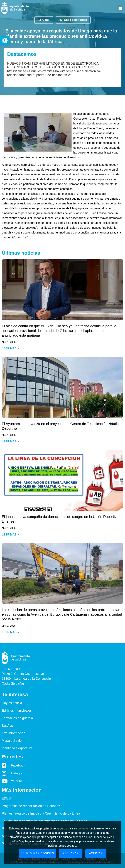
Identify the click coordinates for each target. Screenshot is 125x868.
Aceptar (96, 853)
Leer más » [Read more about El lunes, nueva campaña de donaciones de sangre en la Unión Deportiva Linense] (10, 535)
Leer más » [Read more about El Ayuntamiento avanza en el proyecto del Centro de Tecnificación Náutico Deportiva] (10, 441)
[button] (5, 41)
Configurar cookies (37, 853)
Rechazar (71, 853)
